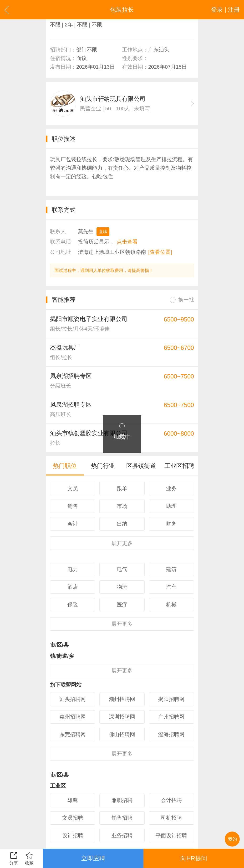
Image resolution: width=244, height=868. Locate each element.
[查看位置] (160, 252)
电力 (73, 569)
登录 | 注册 (225, 10)
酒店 (73, 587)
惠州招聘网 (73, 717)
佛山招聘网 (122, 734)
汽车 (171, 587)
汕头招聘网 (73, 699)
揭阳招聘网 (171, 699)
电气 (122, 569)
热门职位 (65, 466)
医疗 (122, 605)
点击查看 (127, 242)
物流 (122, 587)
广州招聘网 (171, 717)
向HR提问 (194, 858)
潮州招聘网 (122, 699)
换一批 (182, 300)
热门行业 (103, 466)
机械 (171, 605)
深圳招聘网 (122, 717)
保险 (73, 605)
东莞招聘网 (73, 734)
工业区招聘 (179, 466)
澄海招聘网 (171, 734)
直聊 (103, 232)
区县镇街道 (141, 466)
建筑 (171, 569)
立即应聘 (93, 858)
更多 (122, 543)
